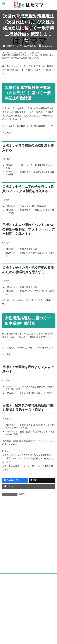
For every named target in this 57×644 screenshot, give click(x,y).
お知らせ (23, 494)
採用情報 (6, 617)
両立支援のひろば (23, 300)
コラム (7, 585)
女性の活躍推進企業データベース (31, 441)
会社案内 (6, 611)
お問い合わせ (8, 622)
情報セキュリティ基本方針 (13, 605)
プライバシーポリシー (11, 600)
